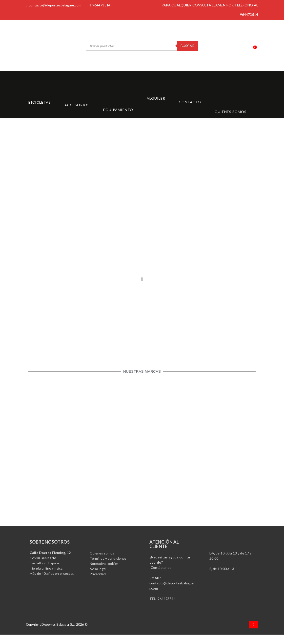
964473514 (100, 5)
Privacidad (98, 574)
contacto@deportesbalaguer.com (54, 5)
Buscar (188, 46)
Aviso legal (98, 569)
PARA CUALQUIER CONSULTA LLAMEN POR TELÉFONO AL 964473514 (210, 10)
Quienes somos (102, 553)
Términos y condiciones (108, 558)
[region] (142, 194)
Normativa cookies (104, 563)
